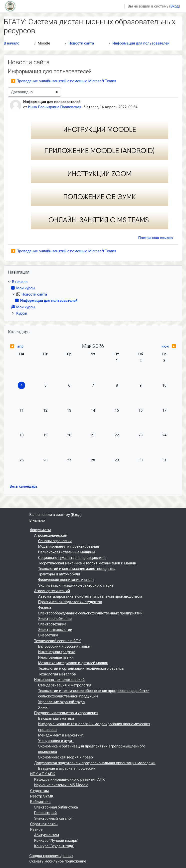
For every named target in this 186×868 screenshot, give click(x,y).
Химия (44, 707)
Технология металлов (57, 674)
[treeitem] (93, 298)
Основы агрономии (55, 541)
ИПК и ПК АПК (43, 774)
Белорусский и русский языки (64, 646)
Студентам (40, 791)
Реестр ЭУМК (42, 796)
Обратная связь (44, 824)
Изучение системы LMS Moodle (61, 785)
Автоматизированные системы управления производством (90, 596)
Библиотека (40, 802)
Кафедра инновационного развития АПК (70, 779)
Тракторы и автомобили (59, 574)
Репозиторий (46, 813)
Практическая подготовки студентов (70, 602)
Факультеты (41, 530)
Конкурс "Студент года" (54, 846)
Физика (45, 607)
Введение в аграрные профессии (67, 768)
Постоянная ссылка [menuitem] (156, 238)
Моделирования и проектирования (69, 546)
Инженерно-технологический (60, 680)
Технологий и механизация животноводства (77, 569)
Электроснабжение (55, 619)
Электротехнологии (55, 630)
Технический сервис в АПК (58, 641)
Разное (36, 829)
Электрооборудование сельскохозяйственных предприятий (90, 613)
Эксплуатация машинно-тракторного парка (76, 585)
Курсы (22, 313)
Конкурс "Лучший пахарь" (56, 840)
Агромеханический (51, 535)
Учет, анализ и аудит (56, 741)
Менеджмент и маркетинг (61, 735)
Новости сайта (81, 43)
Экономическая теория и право (66, 757)
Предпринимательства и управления (66, 713)
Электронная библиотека (56, 807)
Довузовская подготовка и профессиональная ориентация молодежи (95, 763)
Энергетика (48, 635)
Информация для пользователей (141, 43)
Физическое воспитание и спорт (66, 580)
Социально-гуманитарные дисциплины (72, 558)
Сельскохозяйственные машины (67, 552)
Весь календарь (24, 486)
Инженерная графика (57, 652)
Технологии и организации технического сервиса (81, 668)
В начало (12, 43)
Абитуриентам (47, 835)
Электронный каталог (53, 818)
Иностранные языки (56, 657)
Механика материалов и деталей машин (73, 663)
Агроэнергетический (52, 591)
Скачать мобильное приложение (58, 861)
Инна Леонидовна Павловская (55, 107)
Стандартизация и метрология (65, 685)
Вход (175, 6)
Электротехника (52, 624)
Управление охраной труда (62, 702)
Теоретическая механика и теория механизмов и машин (87, 563)
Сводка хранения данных (51, 856)
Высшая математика (56, 718)
